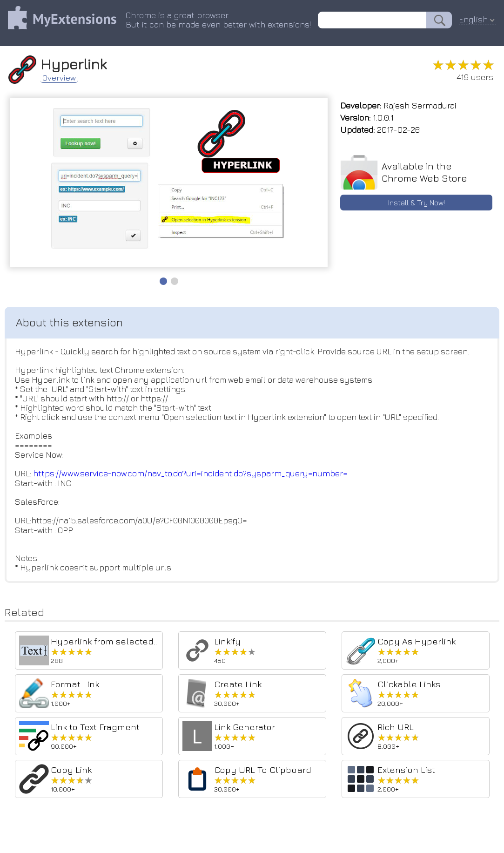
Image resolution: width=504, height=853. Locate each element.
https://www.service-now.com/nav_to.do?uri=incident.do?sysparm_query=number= (193, 478)
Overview (63, 77)
